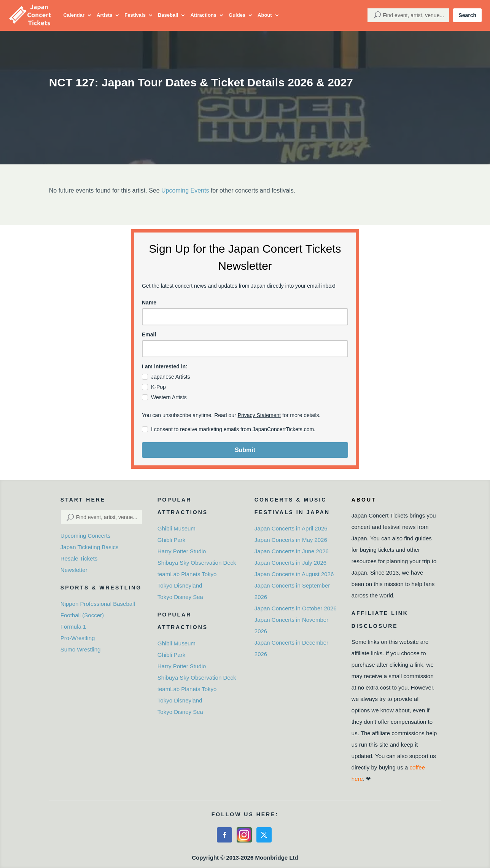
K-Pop (158, 387)
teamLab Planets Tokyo (187, 574)
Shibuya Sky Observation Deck (197, 563)
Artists (104, 15)
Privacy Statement (259, 415)
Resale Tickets (79, 558)
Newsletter (74, 570)
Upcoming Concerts (86, 536)
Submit (245, 450)
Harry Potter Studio (182, 551)
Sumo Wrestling (81, 649)
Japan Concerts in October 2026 (296, 608)
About (265, 15)
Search (467, 15)
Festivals (135, 15)
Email (149, 334)
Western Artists (169, 397)
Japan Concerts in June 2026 (292, 551)
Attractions (203, 15)
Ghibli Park (171, 540)
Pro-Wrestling (78, 638)
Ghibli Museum (177, 528)
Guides (237, 15)
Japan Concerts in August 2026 (294, 574)
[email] (245, 349)
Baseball (168, 15)
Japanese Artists (171, 377)
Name (149, 303)
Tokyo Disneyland (180, 585)
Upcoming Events (185, 190)
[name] (245, 317)
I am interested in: (165, 366)
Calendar (74, 15)
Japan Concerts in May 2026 (291, 540)
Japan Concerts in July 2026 (290, 563)
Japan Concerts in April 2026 (291, 528)
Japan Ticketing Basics (90, 547)
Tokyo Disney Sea (180, 597)
